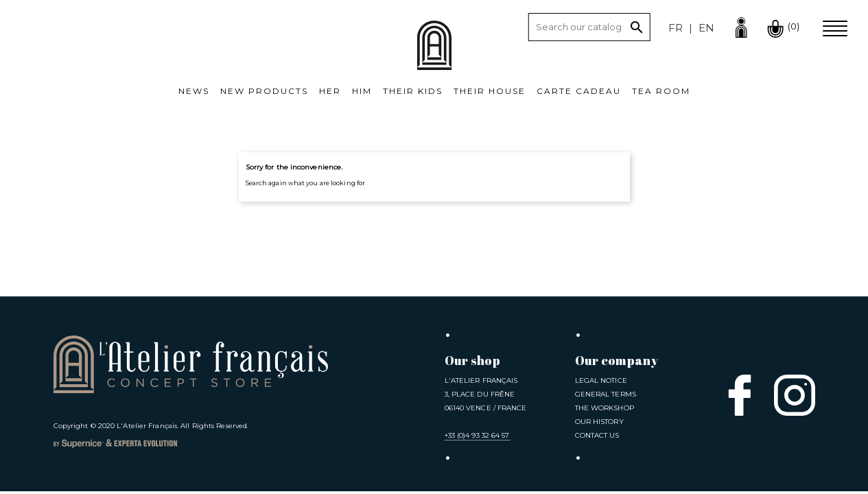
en (706, 28)
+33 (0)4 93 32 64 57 (477, 435)
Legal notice (601, 380)
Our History (599, 422)
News (194, 91)
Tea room (661, 91)
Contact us (597, 435)
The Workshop (605, 408)
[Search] (589, 27)
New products (264, 91)
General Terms (606, 394)
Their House (490, 91)
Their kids (413, 91)
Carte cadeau (579, 91)
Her (330, 91)
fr (676, 28)
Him (362, 91)
